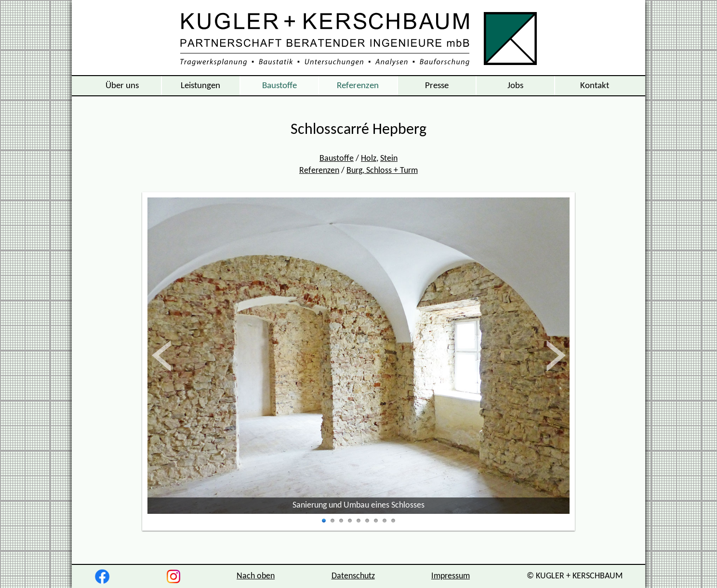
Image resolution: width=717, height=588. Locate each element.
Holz (369, 159)
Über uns (122, 86)
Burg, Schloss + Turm (382, 171)
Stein (389, 159)
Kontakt (595, 86)
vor (555, 356)
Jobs (515, 86)
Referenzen (358, 86)
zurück (173, 356)
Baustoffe (279, 86)
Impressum (451, 576)
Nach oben (256, 576)
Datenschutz (353, 576)
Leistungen (200, 86)
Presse (437, 86)
